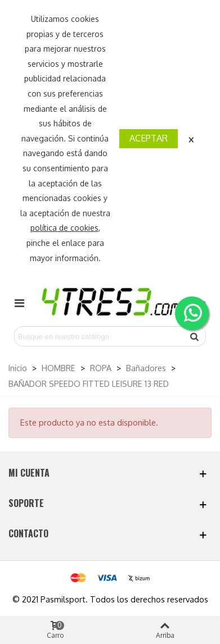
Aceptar (149, 138)
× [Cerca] (191, 138)
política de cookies (64, 228)
